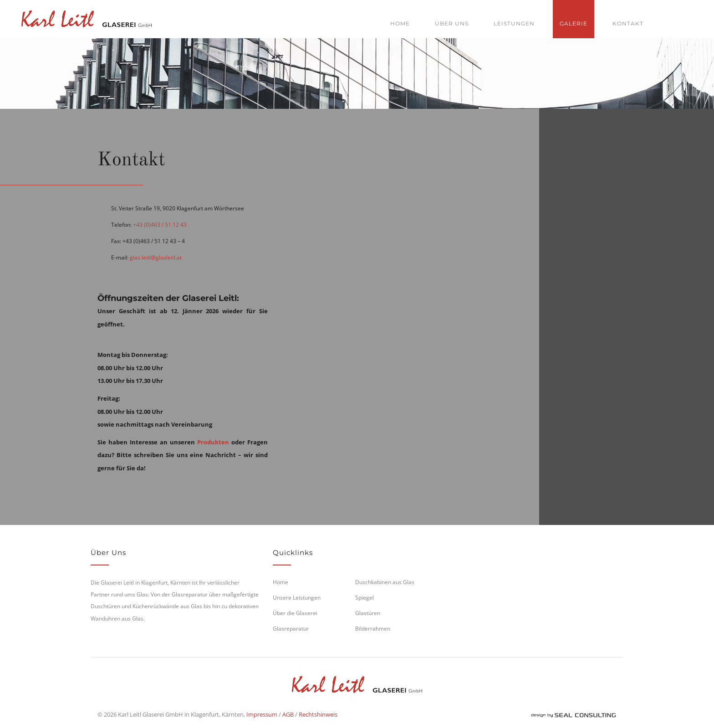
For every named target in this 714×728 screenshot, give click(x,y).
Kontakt (628, 23)
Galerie (574, 23)
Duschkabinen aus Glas (385, 582)
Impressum (262, 714)
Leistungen (514, 23)
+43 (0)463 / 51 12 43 (160, 225)
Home (400, 23)
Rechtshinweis (318, 714)
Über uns (452, 23)
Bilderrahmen (373, 629)
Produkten (213, 442)
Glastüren (368, 613)
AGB (288, 714)
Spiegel (365, 598)
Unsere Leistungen (297, 598)
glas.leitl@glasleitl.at (156, 257)
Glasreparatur (291, 629)
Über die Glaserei (295, 613)
